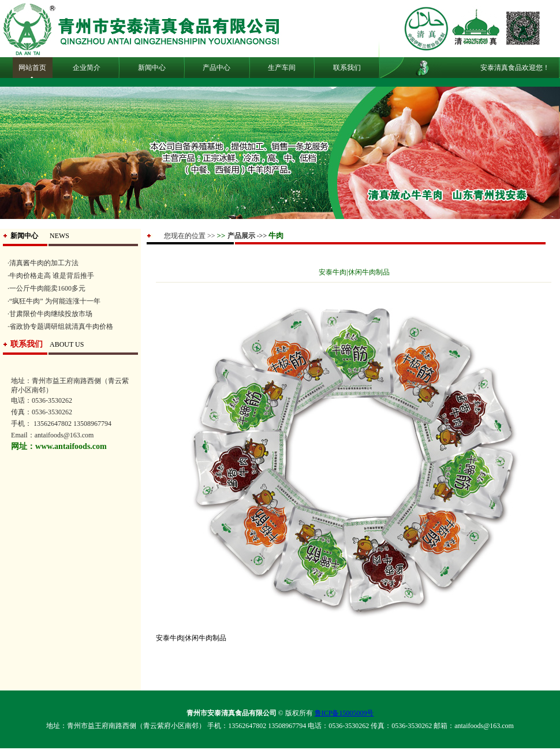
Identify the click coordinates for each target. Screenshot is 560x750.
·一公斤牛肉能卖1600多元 (46, 288)
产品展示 (241, 236)
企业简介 (87, 68)
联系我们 (347, 68)
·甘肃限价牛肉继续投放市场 (50, 314)
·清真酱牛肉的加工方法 (43, 263)
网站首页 (32, 68)
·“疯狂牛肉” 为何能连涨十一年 (54, 301)
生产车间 (282, 68)
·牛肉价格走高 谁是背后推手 (51, 276)
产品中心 (216, 68)
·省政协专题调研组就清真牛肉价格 (60, 326)
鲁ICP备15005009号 (344, 713)
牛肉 (276, 235)
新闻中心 (152, 68)
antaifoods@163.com (484, 726)
